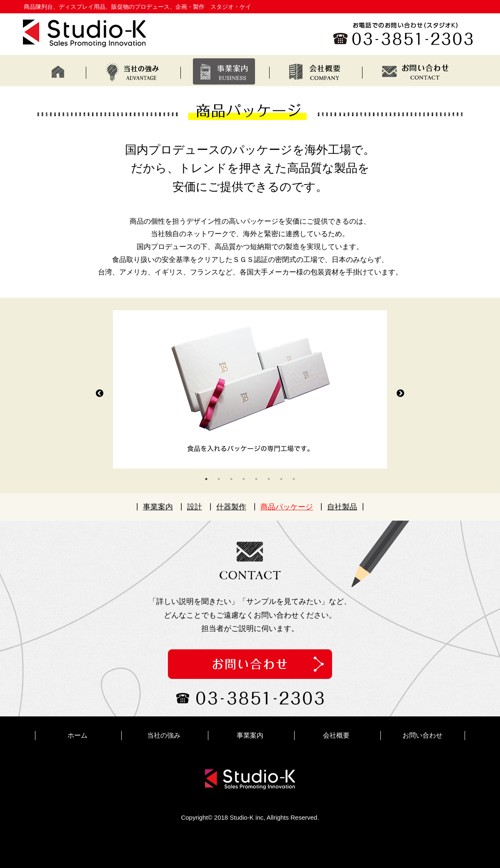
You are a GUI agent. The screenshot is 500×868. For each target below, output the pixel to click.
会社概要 (336, 735)
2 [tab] (219, 479)
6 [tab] (269, 479)
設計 (195, 507)
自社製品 (342, 507)
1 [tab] (206, 479)
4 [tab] (244, 479)
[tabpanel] (250, 389)
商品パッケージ (287, 507)
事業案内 (158, 507)
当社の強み (164, 735)
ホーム (77, 735)
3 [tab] (231, 479)
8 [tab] (294, 479)
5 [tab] (256, 479)
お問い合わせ (422, 735)
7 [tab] (281, 479)
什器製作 (231, 507)
